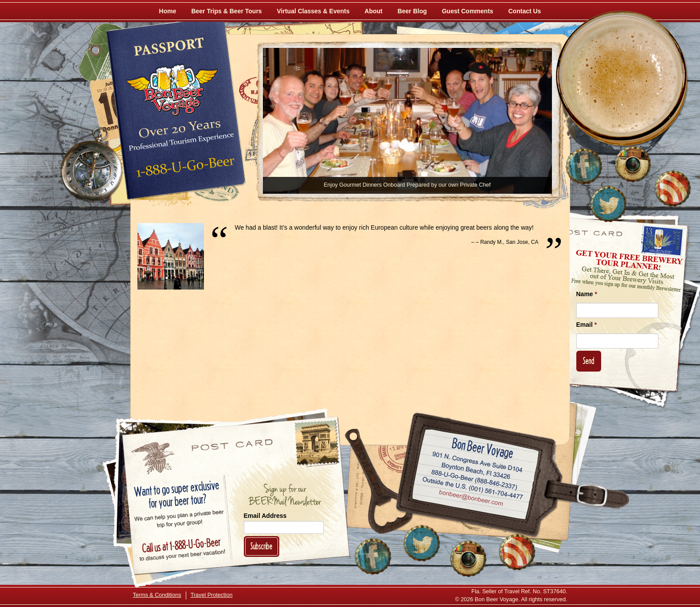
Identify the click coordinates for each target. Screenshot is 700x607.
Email (587, 325)
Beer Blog (412, 11)
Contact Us (525, 11)
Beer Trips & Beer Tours (226, 11)
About (373, 11)
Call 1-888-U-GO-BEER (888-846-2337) (474, 478)
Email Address (265, 516)
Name (587, 294)
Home (168, 11)
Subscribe (262, 546)
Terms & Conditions (157, 595)
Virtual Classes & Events (313, 11)
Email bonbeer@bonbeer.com (470, 499)
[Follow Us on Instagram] (633, 164)
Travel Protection (212, 595)
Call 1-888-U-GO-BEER (184, 169)
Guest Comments (468, 11)
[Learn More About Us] (673, 188)
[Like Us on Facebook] (584, 166)
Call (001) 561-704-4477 (472, 488)
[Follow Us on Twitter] (608, 204)
